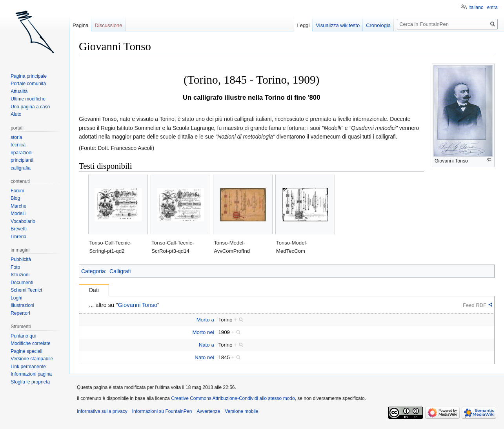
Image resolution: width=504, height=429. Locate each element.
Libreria (18, 237)
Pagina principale (29, 76)
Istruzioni (20, 275)
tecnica (18, 145)
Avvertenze (208, 411)
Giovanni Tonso (137, 305)
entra (492, 7)
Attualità (19, 91)
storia (16, 137)
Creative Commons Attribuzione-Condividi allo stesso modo (233, 398)
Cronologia (378, 25)
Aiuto (16, 114)
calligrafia (21, 168)
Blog (15, 198)
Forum (17, 191)
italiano (476, 7)
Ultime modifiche (28, 99)
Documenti (22, 283)
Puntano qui (23, 336)
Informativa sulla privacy (102, 411)
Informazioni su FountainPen (162, 411)
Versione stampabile (32, 359)
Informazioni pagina (31, 374)
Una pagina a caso (30, 107)
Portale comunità (28, 84)
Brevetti (19, 229)
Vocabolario (23, 221)
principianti (22, 160)
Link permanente (28, 367)
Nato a (207, 345)
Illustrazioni (22, 305)
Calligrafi (120, 271)
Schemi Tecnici (26, 290)
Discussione (108, 25)
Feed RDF (475, 305)
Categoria (93, 271)
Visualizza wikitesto (338, 25)
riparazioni (21, 153)
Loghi (16, 298)
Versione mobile (241, 411)
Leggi (304, 25)
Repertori (20, 313)
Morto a (205, 320)
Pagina (80, 25)
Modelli (18, 214)
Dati (94, 290)
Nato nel (204, 357)
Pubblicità (21, 259)
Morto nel (203, 332)
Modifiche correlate (30, 343)
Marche (18, 206)
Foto (15, 267)
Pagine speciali (26, 351)
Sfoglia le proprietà (30, 382)
